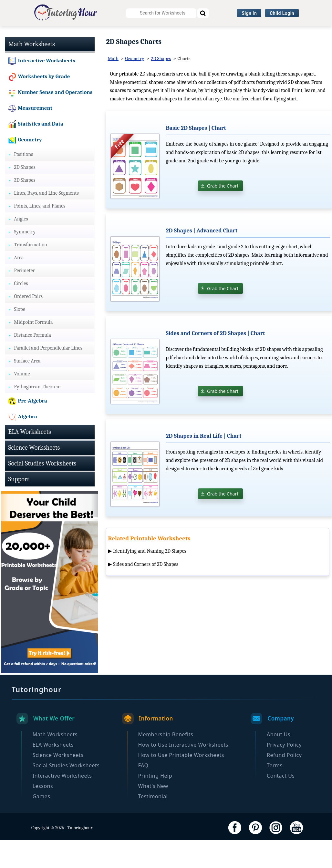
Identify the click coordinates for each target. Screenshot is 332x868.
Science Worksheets (146, 34)
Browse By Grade (138, 47)
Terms (275, 793)
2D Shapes (161, 87)
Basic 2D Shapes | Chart (196, 156)
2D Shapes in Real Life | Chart (203, 464)
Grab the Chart (223, 214)
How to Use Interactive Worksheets (183, 773)
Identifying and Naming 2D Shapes (150, 579)
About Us (279, 762)
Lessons (43, 814)
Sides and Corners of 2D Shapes (146, 593)
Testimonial (153, 824)
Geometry (135, 87)
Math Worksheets (38, 34)
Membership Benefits (166, 762)
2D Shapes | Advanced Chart (202, 259)
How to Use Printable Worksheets (181, 783)
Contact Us (281, 804)
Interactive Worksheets (287, 34)
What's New (153, 814)
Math (113, 87)
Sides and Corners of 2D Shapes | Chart (215, 361)
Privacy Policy (284, 773)
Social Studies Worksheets (215, 34)
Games (41, 824)
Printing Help (155, 804)
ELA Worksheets (91, 34)
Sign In (249, 13)
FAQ (143, 793)
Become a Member (192, 47)
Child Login (282, 13)
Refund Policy (284, 783)
